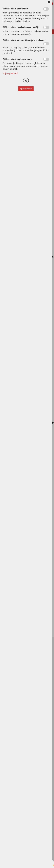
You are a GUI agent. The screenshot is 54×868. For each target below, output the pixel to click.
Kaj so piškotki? (10, 73)
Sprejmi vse (26, 89)
